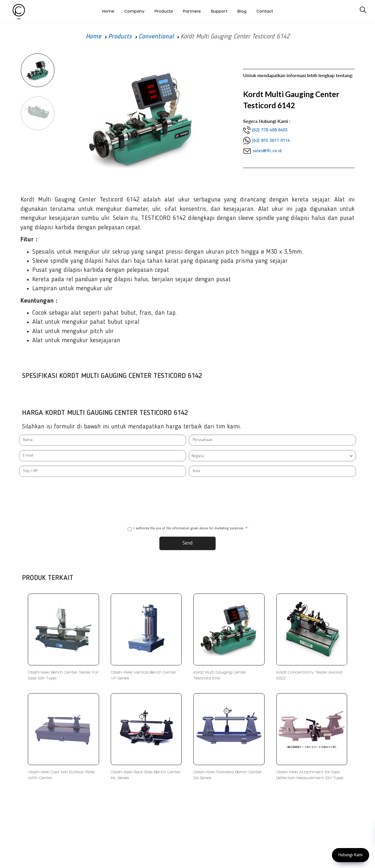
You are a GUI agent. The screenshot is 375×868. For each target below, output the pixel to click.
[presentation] (187, 501)
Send (188, 543)
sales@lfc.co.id (267, 151)
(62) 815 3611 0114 (271, 141)
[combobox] (272, 456)
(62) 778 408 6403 (270, 130)
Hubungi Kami (351, 855)
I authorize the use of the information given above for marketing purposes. (187, 529)
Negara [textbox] (198, 456)
